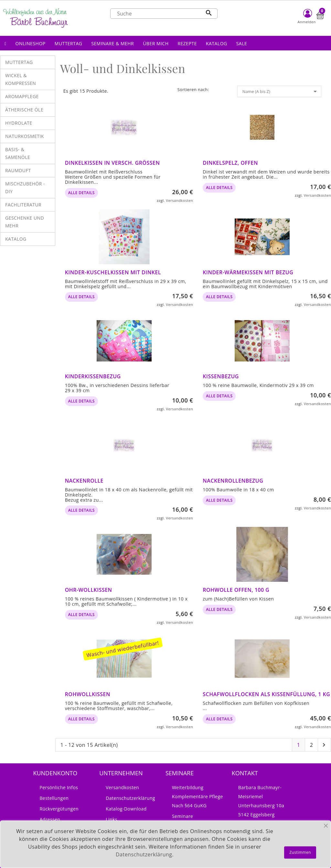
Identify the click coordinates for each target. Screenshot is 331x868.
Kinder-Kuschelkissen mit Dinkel (113, 272)
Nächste (324, 745)
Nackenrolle (84, 481)
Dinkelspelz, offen (230, 163)
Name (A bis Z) (281, 91)
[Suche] (164, 14)
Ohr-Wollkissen (89, 590)
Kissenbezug (221, 376)
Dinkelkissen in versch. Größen (112, 163)
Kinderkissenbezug (93, 376)
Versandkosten (179, 200)
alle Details (81, 193)
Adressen (50, 819)
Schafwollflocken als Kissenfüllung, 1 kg (266, 694)
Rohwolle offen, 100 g (236, 590)
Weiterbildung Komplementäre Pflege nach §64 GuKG (198, 796)
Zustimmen (300, 852)
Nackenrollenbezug (233, 481)
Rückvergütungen (59, 809)
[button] (31, 43)
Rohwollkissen (88, 694)
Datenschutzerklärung (130, 798)
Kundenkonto (55, 773)
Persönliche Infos (59, 787)
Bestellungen (54, 798)
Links (112, 819)
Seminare (182, 816)
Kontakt (245, 773)
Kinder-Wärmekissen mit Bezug (248, 272)
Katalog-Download (126, 809)
